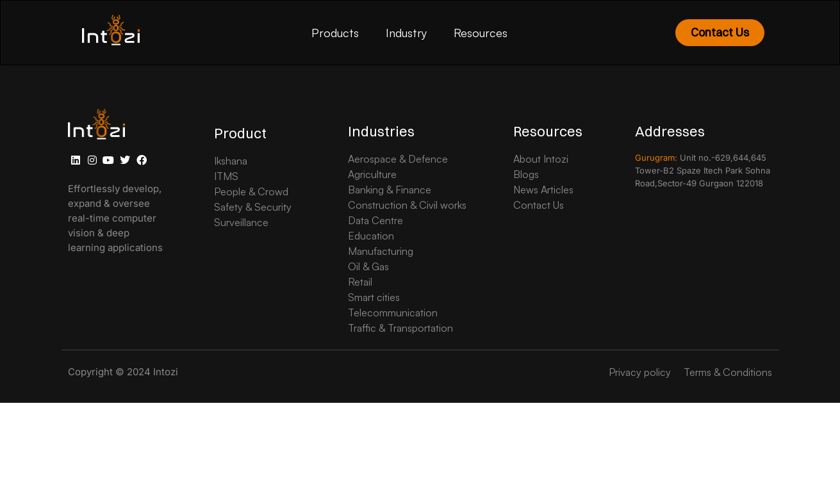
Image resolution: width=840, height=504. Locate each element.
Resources (481, 33)
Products (335, 33)
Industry (406, 33)
